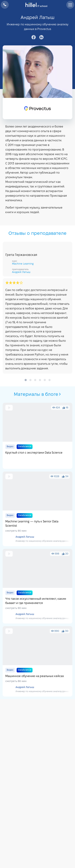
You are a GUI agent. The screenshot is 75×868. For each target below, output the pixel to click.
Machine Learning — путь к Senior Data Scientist (37, 509)
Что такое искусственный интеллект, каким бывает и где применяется (37, 586)
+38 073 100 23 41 (5, 5)
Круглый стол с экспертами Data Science (37, 436)
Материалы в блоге (38, 395)
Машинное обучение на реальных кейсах (37, 661)
